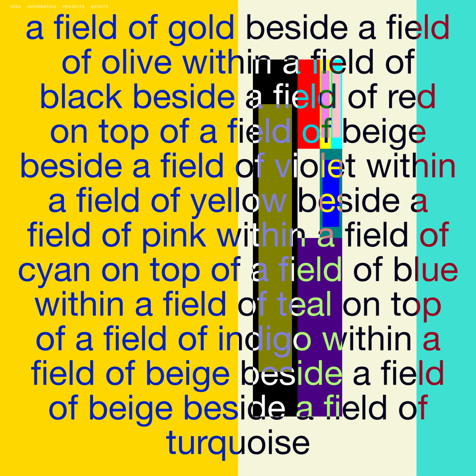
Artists (100, 7)
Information (42, 7)
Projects (74, 7)
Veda (16, 7)
